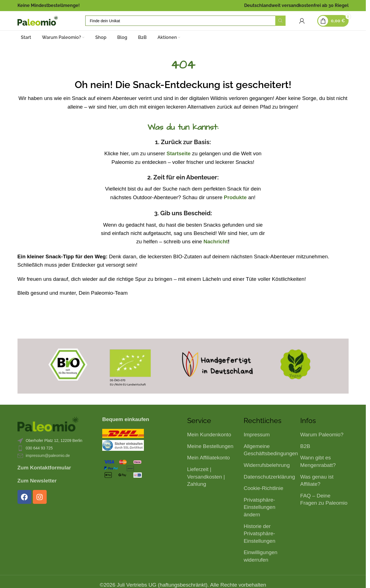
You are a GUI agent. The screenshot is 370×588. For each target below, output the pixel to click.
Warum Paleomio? (322, 445)
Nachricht (216, 252)
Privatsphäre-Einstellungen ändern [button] (259, 517)
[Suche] (198, 26)
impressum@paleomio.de (48, 466)
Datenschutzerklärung (269, 487)
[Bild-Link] (48, 434)
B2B (305, 456)
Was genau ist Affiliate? (317, 491)
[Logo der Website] (50, 26)
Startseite (178, 164)
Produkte (235, 208)
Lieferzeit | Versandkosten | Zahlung (206, 487)
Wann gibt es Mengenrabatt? (318, 472)
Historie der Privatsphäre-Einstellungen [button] (259, 544)
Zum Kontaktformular (44, 478)
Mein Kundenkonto (209, 445)
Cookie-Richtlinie (263, 498)
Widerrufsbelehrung (267, 475)
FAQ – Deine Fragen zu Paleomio (324, 510)
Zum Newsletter (37, 491)
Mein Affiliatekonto (209, 468)
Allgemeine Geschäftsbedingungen (271, 460)
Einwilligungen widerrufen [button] (260, 566)
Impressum (257, 445)
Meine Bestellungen (210, 456)
